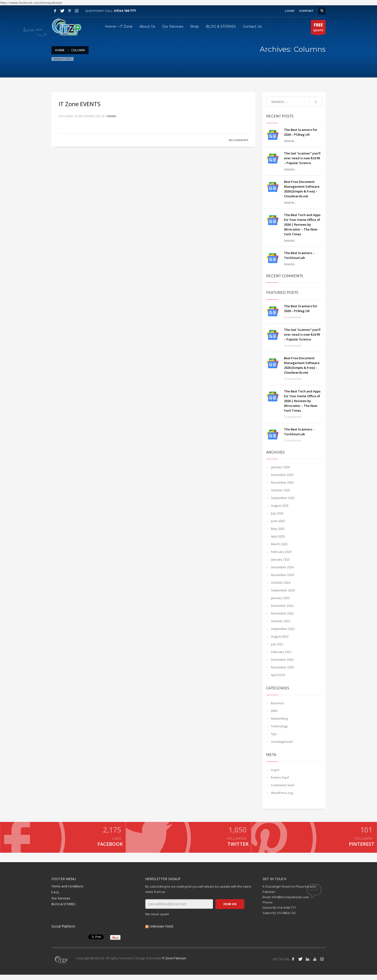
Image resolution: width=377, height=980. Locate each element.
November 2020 (282, 667)
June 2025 (278, 521)
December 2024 (282, 567)
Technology (279, 726)
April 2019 (278, 675)
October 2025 (281, 490)
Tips (274, 734)
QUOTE (318, 28)
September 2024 (283, 590)
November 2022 (282, 613)
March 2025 (279, 544)
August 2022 (280, 636)
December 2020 (282, 660)
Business (278, 703)
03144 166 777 (125, 11)
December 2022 (282, 606)
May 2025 (278, 529)
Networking (279, 718)
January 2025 (280, 559)
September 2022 (283, 629)
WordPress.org (282, 793)
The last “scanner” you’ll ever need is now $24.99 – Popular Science (302, 158)
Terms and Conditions (67, 891)
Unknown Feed (161, 931)
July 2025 (277, 513)
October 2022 (281, 621)
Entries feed (280, 777)
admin (111, 116)
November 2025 (282, 482)
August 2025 (280, 506)
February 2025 (281, 552)
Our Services (61, 903)
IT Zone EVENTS (80, 104)
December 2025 (282, 475)
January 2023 (280, 598)
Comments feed (283, 785)
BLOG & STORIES (63, 909)
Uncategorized (282, 742)
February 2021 (281, 652)
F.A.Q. (55, 897)
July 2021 (277, 644)
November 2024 (282, 575)
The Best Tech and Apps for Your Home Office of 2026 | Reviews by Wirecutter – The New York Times (302, 224)
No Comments (239, 140)
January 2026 (280, 467)
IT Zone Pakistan (174, 963)
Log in (275, 770)
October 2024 (281, 583)
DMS (274, 711)
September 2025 (283, 498)
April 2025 (278, 536)
